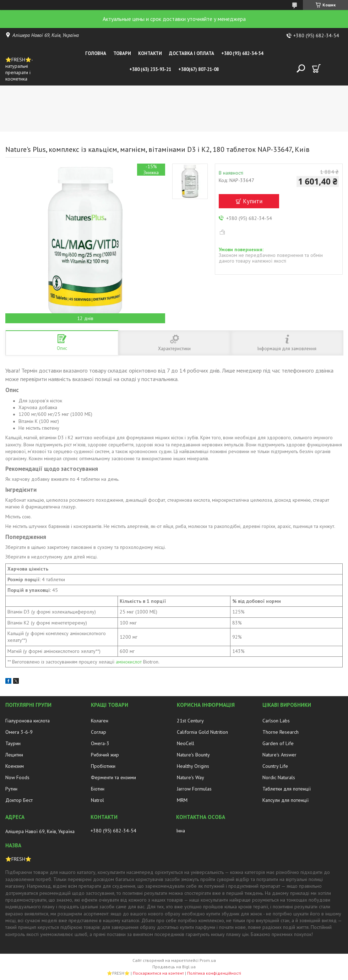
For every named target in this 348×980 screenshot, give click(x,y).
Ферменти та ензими (113, 777)
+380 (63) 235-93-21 (150, 69)
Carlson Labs (276, 721)
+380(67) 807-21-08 (199, 69)
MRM (182, 800)
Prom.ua (208, 960)
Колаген (100, 721)
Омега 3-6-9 (19, 732)
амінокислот (129, 662)
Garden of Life (278, 743)
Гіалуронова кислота (28, 721)
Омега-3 (100, 743)
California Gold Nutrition (202, 732)
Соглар (99, 732)
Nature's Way (191, 777)
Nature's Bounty (193, 755)
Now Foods (17, 777)
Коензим (15, 766)
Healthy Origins (193, 766)
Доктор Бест (19, 800)
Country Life (275, 766)
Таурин (13, 743)
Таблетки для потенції (287, 789)
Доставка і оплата (192, 53)
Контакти (150, 53)
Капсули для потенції (286, 800)
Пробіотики (103, 766)
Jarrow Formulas (194, 789)
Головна (96, 53)
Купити (253, 201)
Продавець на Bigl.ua (174, 967)
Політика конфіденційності (214, 973)
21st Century (190, 721)
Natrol (97, 800)
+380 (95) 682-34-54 (242, 53)
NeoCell (186, 743)
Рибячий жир (105, 755)
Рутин (11, 789)
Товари (122, 53)
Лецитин (14, 755)
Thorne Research (281, 732)
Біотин (98, 789)
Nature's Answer (279, 755)
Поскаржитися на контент (158, 973)
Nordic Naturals (279, 777)
